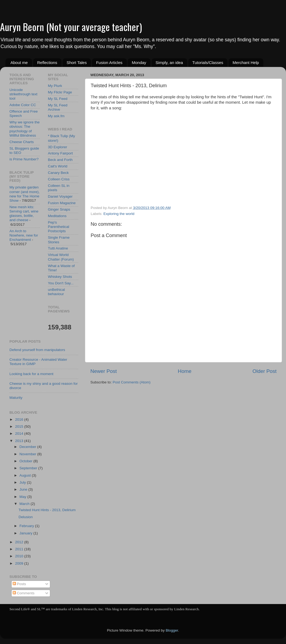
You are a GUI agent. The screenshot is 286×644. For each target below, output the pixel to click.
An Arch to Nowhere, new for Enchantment (24, 235)
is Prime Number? (24, 159)
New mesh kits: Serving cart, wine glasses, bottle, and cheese (24, 214)
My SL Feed (58, 99)
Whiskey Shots (60, 277)
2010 (20, 556)
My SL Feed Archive (58, 107)
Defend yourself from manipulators (37, 350)
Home (185, 371)
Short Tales (77, 63)
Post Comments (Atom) (132, 382)
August (26, 475)
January (26, 533)
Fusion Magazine (62, 203)
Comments (24, 593)
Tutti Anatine (58, 248)
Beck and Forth (60, 160)
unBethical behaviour (57, 292)
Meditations (57, 216)
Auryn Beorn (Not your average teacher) (71, 27)
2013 (20, 441)
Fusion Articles (109, 63)
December (28, 447)
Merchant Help (246, 63)
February (27, 526)
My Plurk (55, 86)
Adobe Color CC (23, 105)
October (26, 461)
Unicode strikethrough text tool (23, 94)
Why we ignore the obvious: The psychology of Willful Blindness (25, 129)
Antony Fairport (60, 153)
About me (19, 63)
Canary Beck (58, 173)
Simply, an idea (169, 63)
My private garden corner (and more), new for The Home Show (25, 194)
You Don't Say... (61, 283)
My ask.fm (56, 116)
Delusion (26, 517)
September (29, 468)
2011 (20, 549)
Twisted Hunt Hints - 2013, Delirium (47, 510)
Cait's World (58, 166)
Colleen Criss (59, 179)
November (28, 454)
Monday (139, 63)
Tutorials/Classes (208, 63)
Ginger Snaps (59, 209)
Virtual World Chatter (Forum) (61, 257)
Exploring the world (119, 214)
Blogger (172, 630)
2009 (20, 563)
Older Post (265, 371)
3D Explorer (58, 147)
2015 (20, 426)
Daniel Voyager (60, 196)
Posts (19, 584)
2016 (20, 419)
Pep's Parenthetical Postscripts (59, 227)
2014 (20, 434)
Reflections (47, 63)
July (23, 482)
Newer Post (104, 371)
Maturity (16, 398)
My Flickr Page (60, 92)
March (25, 504)
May (23, 497)
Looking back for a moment (31, 374)
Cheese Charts (22, 142)
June (24, 489)
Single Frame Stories (59, 240)
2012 (20, 542)
